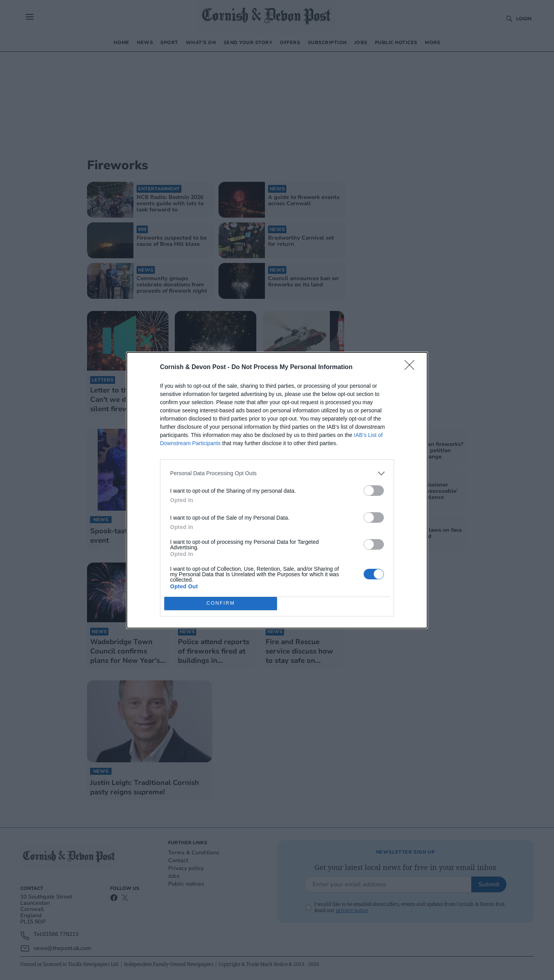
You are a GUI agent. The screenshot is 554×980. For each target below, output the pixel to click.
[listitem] (277, 473)
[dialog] (277, 490)
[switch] (374, 491)
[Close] (412, 367)
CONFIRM (221, 603)
